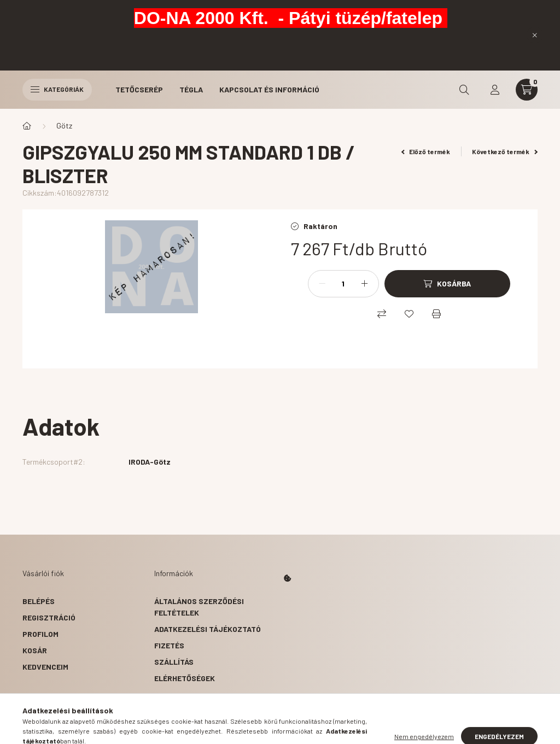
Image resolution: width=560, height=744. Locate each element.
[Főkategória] (27, 126)
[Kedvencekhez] (409, 314)
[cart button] (527, 90)
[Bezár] (535, 35)
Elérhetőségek (185, 678)
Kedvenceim (45, 667)
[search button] (464, 90)
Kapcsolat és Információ (269, 89)
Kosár (35, 650)
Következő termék (505, 151)
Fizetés (169, 645)
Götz (64, 125)
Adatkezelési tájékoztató (208, 629)
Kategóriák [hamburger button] (57, 89)
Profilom (40, 634)
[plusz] (365, 284)
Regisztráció (49, 617)
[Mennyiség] (343, 284)
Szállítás (174, 662)
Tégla (191, 89)
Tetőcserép (139, 89)
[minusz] (322, 284)
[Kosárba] (447, 284)
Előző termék (426, 151)
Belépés (39, 601)
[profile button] (495, 90)
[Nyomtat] (436, 314)
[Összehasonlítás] (382, 314)
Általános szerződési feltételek (199, 607)
